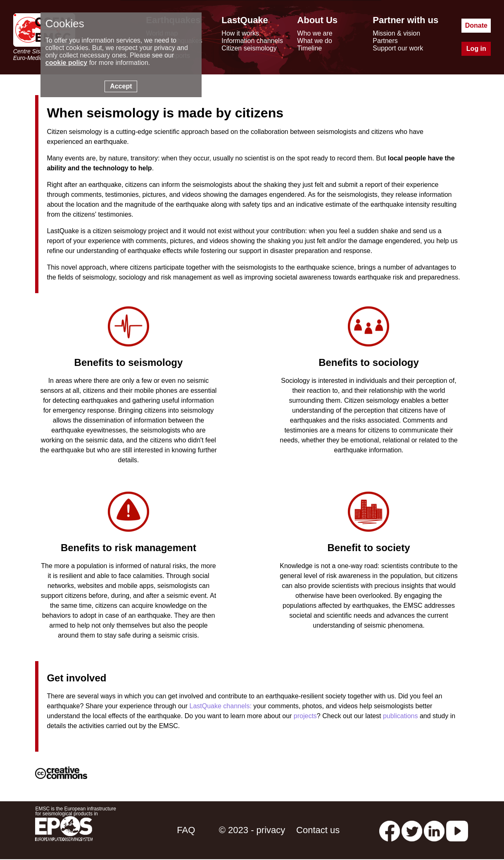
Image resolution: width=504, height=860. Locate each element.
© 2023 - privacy (252, 830)
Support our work (398, 48)
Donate (476, 25)
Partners (385, 41)
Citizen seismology (249, 48)
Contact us (318, 830)
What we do (314, 41)
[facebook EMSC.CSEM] (390, 830)
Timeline (309, 48)
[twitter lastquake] (412, 830)
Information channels (252, 41)
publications (401, 716)
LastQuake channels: (221, 706)
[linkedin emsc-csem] (434, 830)
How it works (240, 33)
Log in (476, 49)
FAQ (186, 830)
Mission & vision (396, 33)
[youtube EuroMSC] (457, 830)
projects (305, 716)
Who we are (315, 33)
